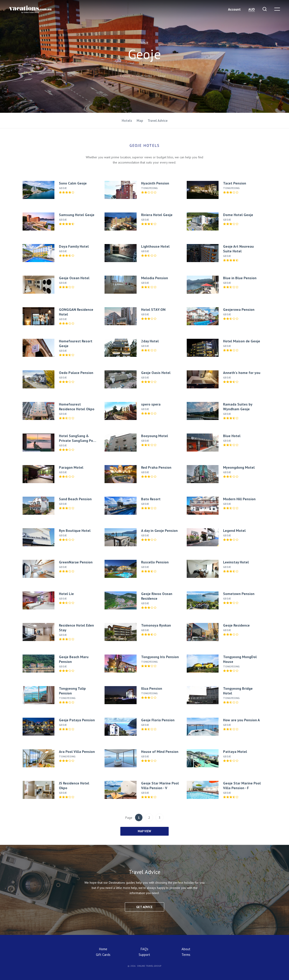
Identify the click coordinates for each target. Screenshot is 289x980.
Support (144, 955)
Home (103, 949)
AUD (252, 9)
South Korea (144, 76)
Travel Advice (158, 121)
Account (234, 9)
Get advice (144, 907)
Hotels (127, 121)
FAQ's (144, 949)
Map (140, 121)
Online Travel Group (149, 966)
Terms (186, 955)
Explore (125, 76)
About (186, 949)
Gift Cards (103, 955)
